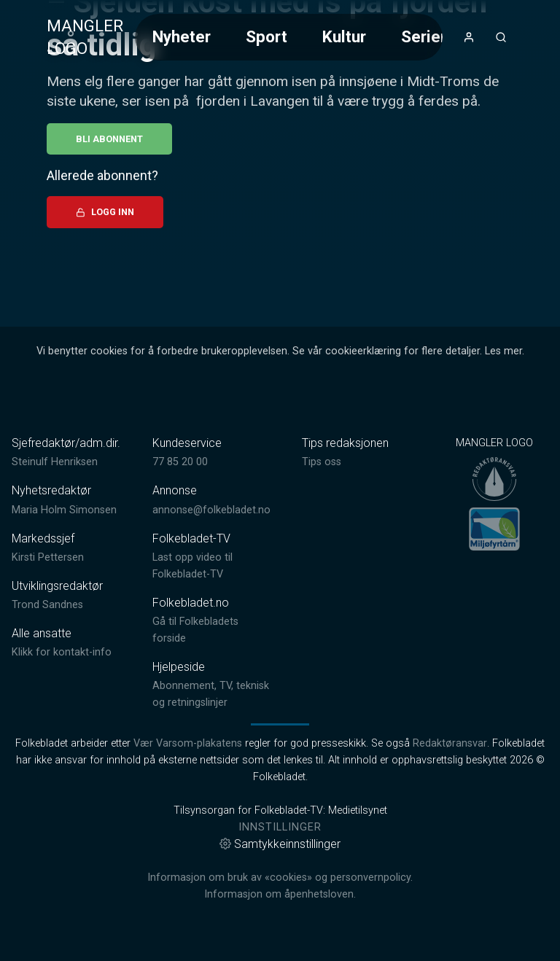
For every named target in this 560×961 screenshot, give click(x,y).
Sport (267, 36)
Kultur (344, 36)
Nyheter (182, 36)
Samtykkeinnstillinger (280, 844)
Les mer (503, 351)
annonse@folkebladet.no (211, 510)
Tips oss (322, 462)
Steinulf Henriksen (55, 462)
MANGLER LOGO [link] (85, 37)
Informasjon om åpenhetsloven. (280, 894)
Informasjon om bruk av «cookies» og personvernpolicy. (280, 878)
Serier (424, 36)
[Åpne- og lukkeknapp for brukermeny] (469, 37)
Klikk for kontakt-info (62, 652)
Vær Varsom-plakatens (188, 743)
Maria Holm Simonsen (64, 510)
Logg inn (105, 212)
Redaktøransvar (450, 743)
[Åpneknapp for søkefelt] (501, 37)
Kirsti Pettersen (48, 557)
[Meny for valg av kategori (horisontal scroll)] (289, 37)
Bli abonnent (109, 139)
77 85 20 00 (180, 462)
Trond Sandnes (47, 605)
